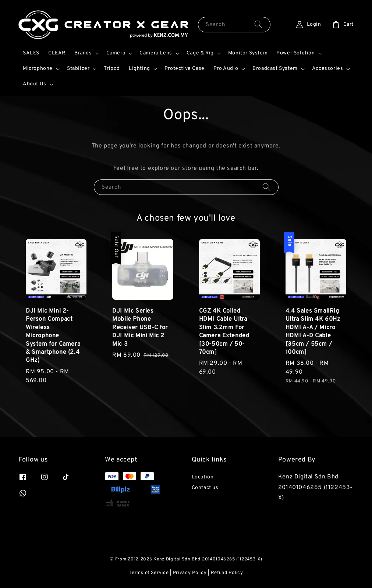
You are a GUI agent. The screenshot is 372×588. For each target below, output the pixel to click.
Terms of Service (149, 573)
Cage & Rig (200, 53)
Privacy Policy (190, 573)
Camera (116, 53)
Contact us (205, 488)
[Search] (258, 24)
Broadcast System (275, 69)
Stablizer (78, 69)
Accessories (328, 69)
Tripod (112, 69)
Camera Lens (156, 53)
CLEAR (57, 53)
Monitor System (248, 53)
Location (203, 477)
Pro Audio (226, 69)
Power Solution (295, 53)
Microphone (38, 69)
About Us (35, 84)
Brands (83, 53)
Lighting (139, 69)
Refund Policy (227, 573)
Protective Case (185, 69)
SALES (31, 53)
